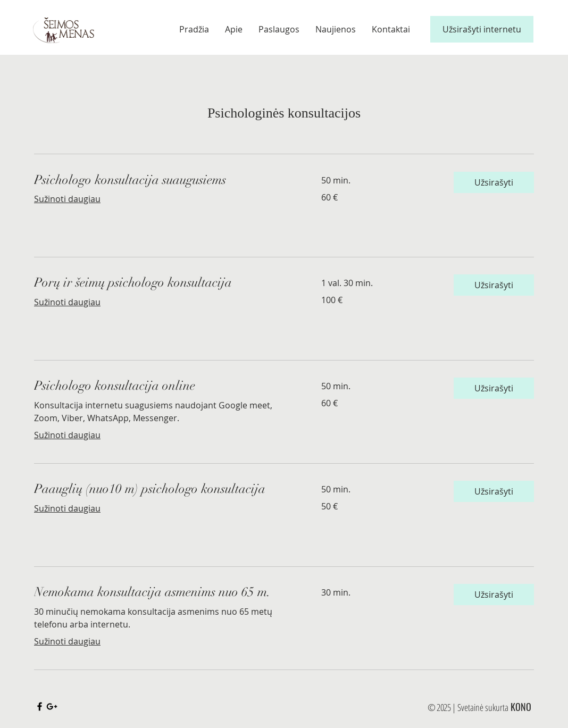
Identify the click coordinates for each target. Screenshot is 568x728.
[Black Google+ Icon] (52, 706)
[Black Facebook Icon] (40, 706)
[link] (165, 180)
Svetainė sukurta (483, 707)
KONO (521, 707)
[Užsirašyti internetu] (482, 29)
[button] (494, 182)
